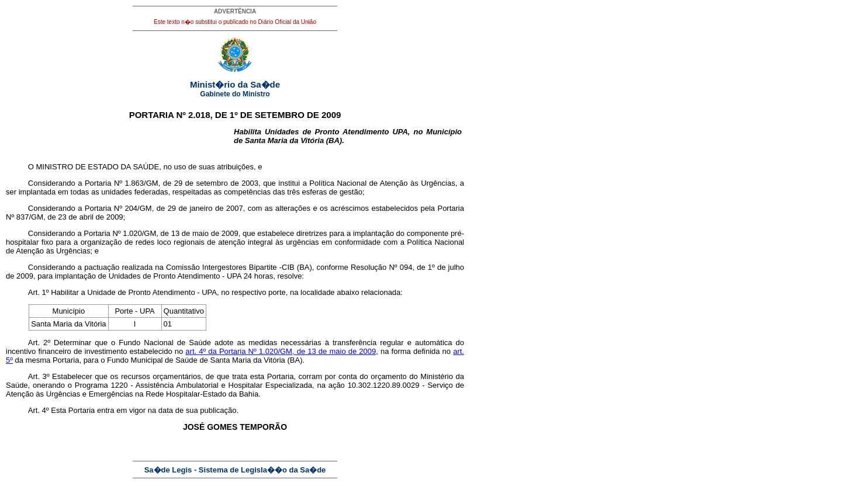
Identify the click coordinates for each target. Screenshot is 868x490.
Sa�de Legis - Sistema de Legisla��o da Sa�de (235, 470)
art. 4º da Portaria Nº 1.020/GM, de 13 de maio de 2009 (281, 351)
